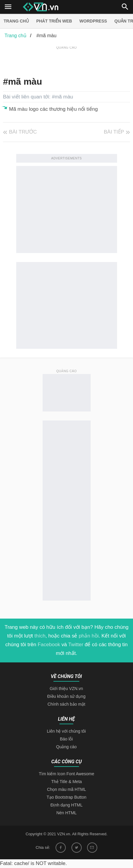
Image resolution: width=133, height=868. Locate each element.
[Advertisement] (68, 58)
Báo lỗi (66, 739)
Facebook (49, 645)
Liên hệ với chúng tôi (66, 731)
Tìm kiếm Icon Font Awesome (66, 774)
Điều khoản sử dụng (66, 696)
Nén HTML (67, 813)
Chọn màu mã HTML (66, 789)
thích (40, 636)
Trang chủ (16, 21)
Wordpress (93, 21)
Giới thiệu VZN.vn (66, 689)
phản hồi (89, 636)
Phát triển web (54, 21)
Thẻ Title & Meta (66, 782)
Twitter (76, 645)
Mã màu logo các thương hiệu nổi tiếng (53, 109)
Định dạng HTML (66, 805)
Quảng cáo (66, 747)
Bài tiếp (114, 132)
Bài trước (23, 132)
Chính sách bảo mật (66, 704)
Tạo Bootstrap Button (66, 797)
